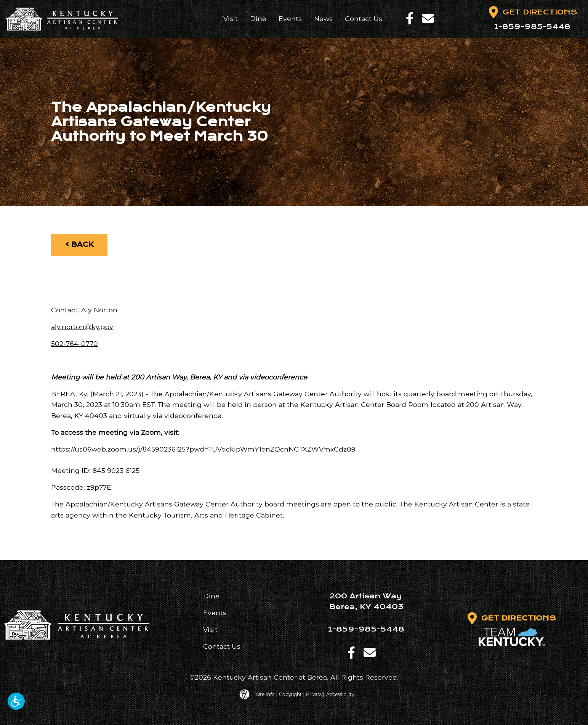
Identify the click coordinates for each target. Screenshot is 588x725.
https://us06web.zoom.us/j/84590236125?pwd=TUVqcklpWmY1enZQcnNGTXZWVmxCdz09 (203, 449)
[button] (16, 701)
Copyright (290, 694)
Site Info (265, 694)
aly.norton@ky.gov (82, 327)
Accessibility (341, 694)
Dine (258, 18)
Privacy (314, 694)
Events (290, 18)
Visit (230, 18)
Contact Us (363, 18)
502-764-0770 (75, 343)
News (323, 18)
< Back (79, 245)
